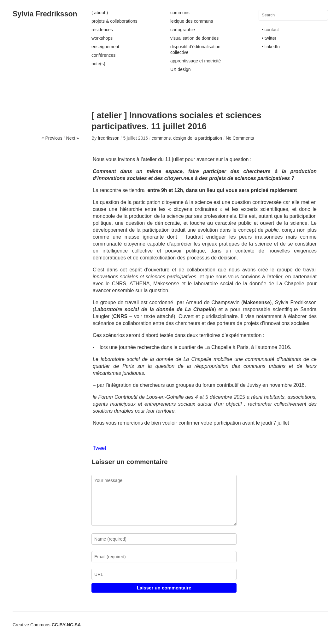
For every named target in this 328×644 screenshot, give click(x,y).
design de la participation (198, 138)
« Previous (52, 138)
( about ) (100, 13)
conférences (103, 55)
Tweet (100, 448)
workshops (102, 38)
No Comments (240, 138)
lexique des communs (192, 21)
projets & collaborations (114, 21)
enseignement (105, 47)
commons (161, 138)
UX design (181, 69)
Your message (164, 500)
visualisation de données (194, 38)
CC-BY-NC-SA (66, 625)
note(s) (98, 64)
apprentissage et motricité (196, 61)
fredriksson (108, 138)
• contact (270, 30)
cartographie (183, 30)
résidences (102, 30)
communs (180, 13)
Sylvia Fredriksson (45, 14)
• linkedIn (271, 47)
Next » (73, 138)
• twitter (269, 38)
